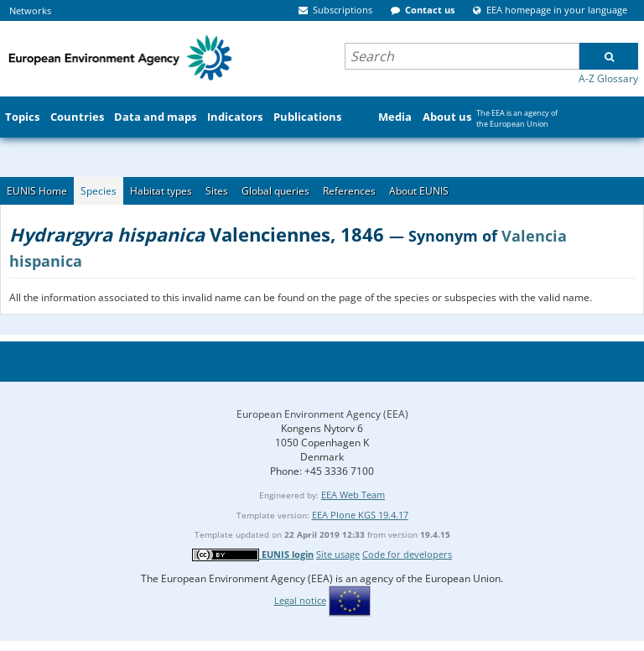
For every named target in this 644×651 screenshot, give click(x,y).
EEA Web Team (353, 495)
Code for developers (407, 554)
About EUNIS (419, 191)
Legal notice (300, 600)
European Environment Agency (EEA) (322, 414)
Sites (217, 191)
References (349, 191)
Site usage (338, 554)
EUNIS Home (37, 191)
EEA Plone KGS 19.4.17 (360, 515)
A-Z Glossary (608, 78)
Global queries (275, 191)
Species (99, 191)
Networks (30, 10)
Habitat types (161, 191)
